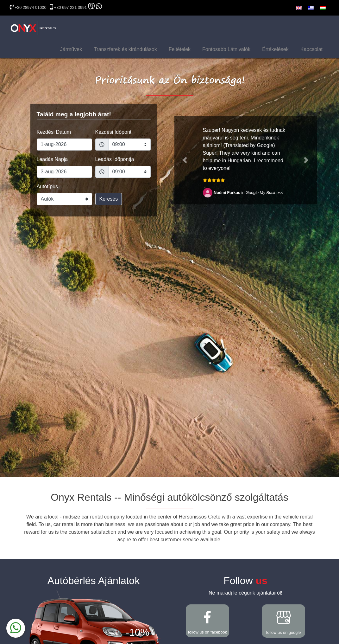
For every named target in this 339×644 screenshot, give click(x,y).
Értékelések (275, 49)
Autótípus (47, 187)
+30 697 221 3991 (71, 7)
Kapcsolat (311, 49)
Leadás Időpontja (115, 159)
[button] (185, 160)
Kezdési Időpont (113, 132)
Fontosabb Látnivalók (226, 49)
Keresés (109, 199)
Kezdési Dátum (54, 132)
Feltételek (180, 49)
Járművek (71, 49)
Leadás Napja (52, 159)
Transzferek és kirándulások (125, 49)
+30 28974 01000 (31, 7)
